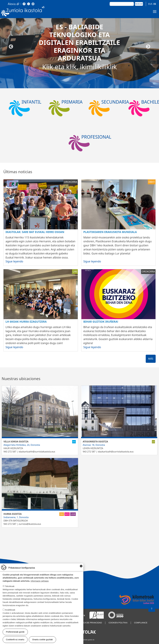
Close (81, 566)
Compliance (141, 623)
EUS (150, 4)
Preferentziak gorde (15, 632)
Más (151, 359)
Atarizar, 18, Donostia (94, 445)
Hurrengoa (148, 47)
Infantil (31, 102)
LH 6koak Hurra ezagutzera (26, 322)
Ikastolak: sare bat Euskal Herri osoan (35, 232)
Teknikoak (10, 586)
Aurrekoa (11, 47)
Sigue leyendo (14, 261)
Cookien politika (118, 623)
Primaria (72, 102)
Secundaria (115, 102)
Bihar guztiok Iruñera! (101, 322)
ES (155, 4)
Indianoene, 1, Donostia (16, 517)
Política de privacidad (89, 623)
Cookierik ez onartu (15, 639)
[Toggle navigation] (155, 12)
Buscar (139, 4)
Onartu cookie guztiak (42, 639)
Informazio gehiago (40, 581)
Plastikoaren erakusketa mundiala (110, 232)
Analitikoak (10, 610)
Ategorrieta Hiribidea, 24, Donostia (22, 445)
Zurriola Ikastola (23, 12)
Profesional (96, 137)
